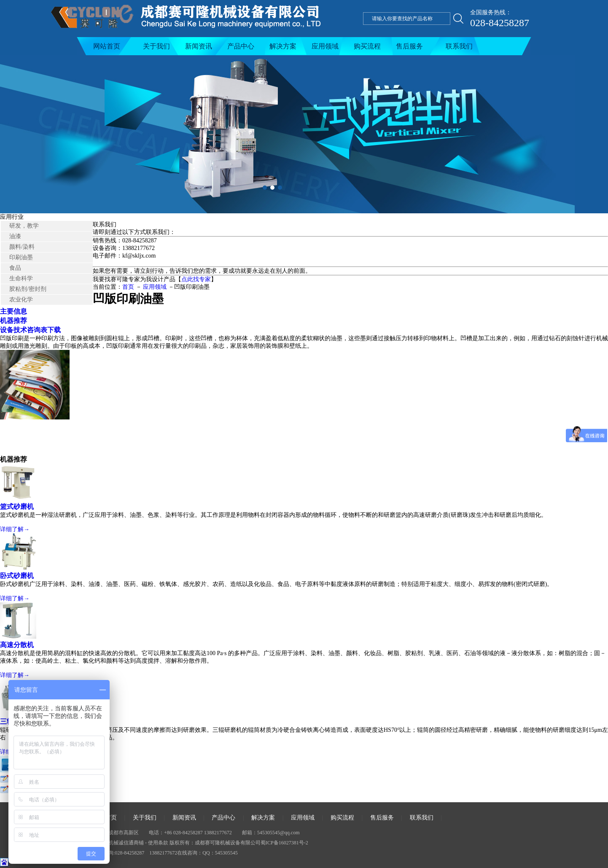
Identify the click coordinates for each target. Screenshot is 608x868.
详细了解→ (15, 529)
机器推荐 (13, 321)
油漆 (15, 236)
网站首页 (107, 46)
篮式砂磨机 (17, 507)
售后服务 (409, 46)
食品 (15, 268)
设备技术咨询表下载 (30, 330)
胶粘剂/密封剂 (28, 289)
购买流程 (367, 46)
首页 (128, 287)
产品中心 (241, 46)
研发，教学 (24, 226)
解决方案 (283, 46)
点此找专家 (196, 279)
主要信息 (13, 311)
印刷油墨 (21, 257)
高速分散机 (17, 645)
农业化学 (21, 300)
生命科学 (21, 278)
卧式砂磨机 (17, 576)
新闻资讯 (199, 46)
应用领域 (325, 46)
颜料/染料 (22, 247)
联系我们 (459, 46)
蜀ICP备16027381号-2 (284, 843)
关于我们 (156, 46)
